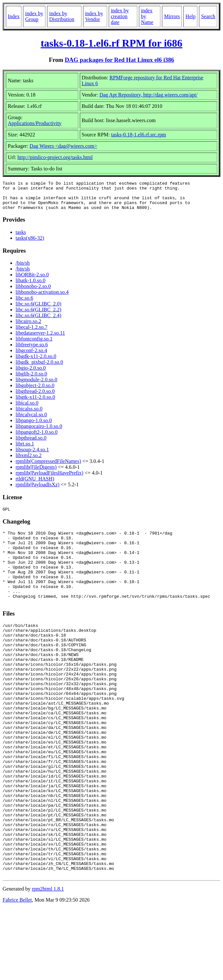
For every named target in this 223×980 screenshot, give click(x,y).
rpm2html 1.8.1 (48, 961)
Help (190, 16)
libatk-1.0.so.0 (31, 286)
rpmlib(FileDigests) (36, 473)
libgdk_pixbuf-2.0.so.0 (39, 368)
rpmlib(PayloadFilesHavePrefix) (50, 479)
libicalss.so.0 (29, 415)
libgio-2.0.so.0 (31, 374)
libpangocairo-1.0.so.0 (39, 432)
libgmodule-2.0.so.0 (36, 385)
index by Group (34, 16)
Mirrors (172, 16)
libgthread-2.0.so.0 (35, 397)
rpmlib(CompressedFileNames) (48, 467)
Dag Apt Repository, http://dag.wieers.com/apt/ (148, 95)
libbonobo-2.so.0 (33, 292)
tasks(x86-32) (30, 244)
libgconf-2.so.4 (31, 356)
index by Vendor (94, 16)
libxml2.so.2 (29, 461)
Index (14, 16)
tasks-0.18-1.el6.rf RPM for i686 (111, 43)
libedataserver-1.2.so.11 (40, 339)
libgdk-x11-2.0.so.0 (36, 362)
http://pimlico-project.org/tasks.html (55, 157)
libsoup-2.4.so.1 (32, 455)
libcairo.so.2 (28, 327)
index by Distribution (62, 16)
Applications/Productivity (35, 123)
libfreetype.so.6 (32, 350)
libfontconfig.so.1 (34, 345)
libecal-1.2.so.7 (31, 333)
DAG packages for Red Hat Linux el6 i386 (120, 60)
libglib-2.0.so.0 (31, 380)
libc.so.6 (24, 304)
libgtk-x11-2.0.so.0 (35, 403)
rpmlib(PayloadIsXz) (37, 490)
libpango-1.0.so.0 (34, 426)
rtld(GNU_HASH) (35, 484)
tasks (21, 238)
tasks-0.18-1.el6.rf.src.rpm (138, 135)
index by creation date (120, 16)
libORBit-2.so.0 (32, 280)
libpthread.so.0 (31, 444)
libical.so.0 (27, 409)
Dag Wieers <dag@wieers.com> (63, 146)
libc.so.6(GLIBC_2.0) (38, 310)
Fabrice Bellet (17, 972)
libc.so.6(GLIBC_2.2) (38, 315)
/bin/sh (23, 269)
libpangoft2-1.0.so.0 (37, 438)
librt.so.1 (25, 450)
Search (208, 16)
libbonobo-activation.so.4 (42, 298)
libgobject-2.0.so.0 (35, 391)
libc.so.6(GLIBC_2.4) (38, 321)
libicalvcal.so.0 (31, 420)
